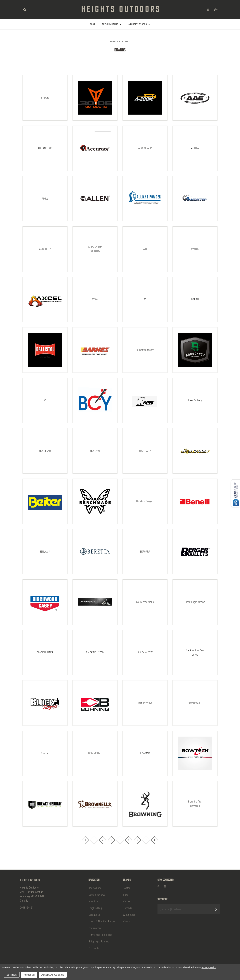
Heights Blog (95, 908)
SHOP (92, 24)
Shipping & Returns (99, 942)
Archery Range (111, 24)
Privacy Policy (209, 967)
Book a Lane (95, 888)
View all (127, 921)
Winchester (129, 915)
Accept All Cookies (53, 975)
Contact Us (94, 915)
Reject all (29, 975)
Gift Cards (94, 948)
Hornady (127, 908)
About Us (93, 901)
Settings (12, 975)
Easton (127, 888)
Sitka (126, 895)
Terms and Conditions (100, 935)
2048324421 (27, 908)
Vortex (126, 901)
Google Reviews (97, 895)
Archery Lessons (139, 24)
